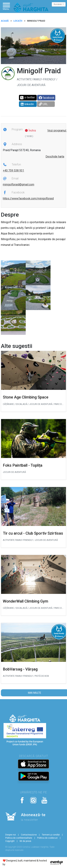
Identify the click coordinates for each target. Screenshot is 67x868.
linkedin (27, 104)
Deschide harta (55, 157)
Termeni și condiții (51, 835)
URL (43, 104)
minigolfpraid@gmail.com (19, 184)
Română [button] (58, 4)
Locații (18, 21)
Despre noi (11, 835)
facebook (47, 98)
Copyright (10, 841)
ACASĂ (5, 21)
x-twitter (27, 98)
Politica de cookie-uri (47, 838)
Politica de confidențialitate (19, 838)
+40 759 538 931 (13, 171)
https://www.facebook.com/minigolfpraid (28, 198)
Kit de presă (25, 841)
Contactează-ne (29, 835)
